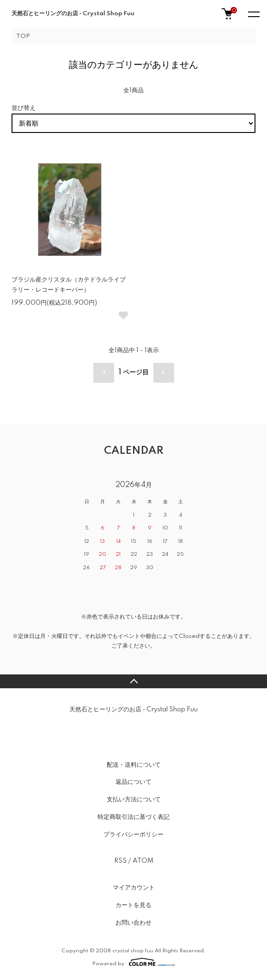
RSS (120, 861)
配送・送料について (134, 765)
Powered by (134, 962)
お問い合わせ (133, 923)
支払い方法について (134, 800)
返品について (133, 782)
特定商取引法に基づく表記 (133, 817)
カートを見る (133, 905)
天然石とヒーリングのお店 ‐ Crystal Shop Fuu (73, 14)
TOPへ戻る (133, 681)
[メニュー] (253, 14)
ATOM (143, 861)
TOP (23, 36)
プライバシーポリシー (133, 835)
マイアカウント (134, 888)
